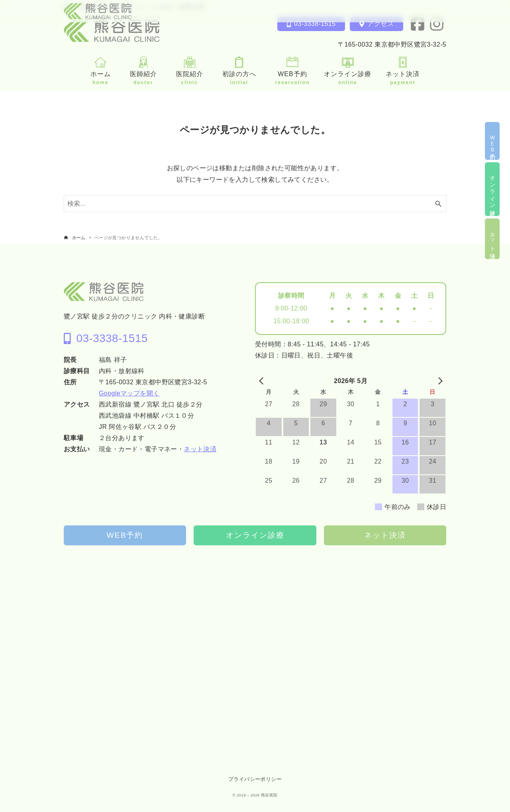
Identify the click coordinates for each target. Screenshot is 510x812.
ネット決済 (200, 449)
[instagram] (437, 24)
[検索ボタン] (438, 204)
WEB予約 (125, 535)
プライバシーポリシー (255, 779)
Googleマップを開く (129, 393)
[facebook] (418, 24)
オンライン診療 (255, 535)
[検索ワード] (255, 204)
